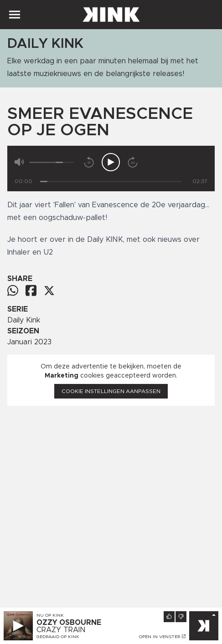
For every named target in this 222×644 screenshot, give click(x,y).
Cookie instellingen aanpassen (111, 391)
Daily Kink (24, 320)
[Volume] (52, 162)
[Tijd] (111, 181)
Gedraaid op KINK (58, 637)
